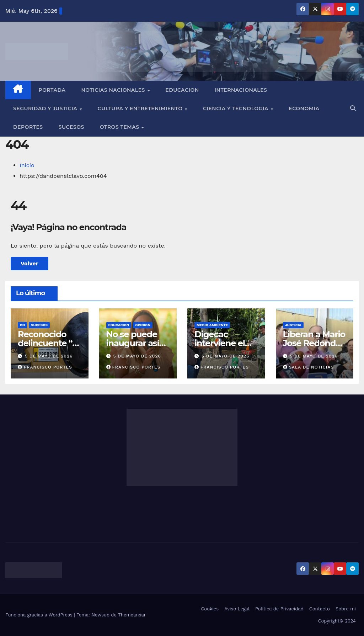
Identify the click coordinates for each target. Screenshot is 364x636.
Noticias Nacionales (114, 90)
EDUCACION (182, 90)
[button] (353, 108)
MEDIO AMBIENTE (212, 325)
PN (22, 325)
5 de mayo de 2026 (49, 356)
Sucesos (71, 127)
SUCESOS (39, 325)
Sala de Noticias (308, 367)
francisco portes (45, 367)
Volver (30, 263)
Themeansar (132, 615)
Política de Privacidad (279, 609)
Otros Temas (120, 127)
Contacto (320, 609)
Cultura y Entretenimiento (141, 108)
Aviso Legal (237, 609)
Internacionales (241, 90)
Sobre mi (346, 609)
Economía (304, 108)
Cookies (210, 609)
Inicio (27, 165)
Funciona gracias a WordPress (40, 615)
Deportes (28, 127)
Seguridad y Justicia (46, 108)
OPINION (143, 325)
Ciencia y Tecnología (236, 108)
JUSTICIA (293, 325)
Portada (52, 90)
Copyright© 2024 (337, 621)
